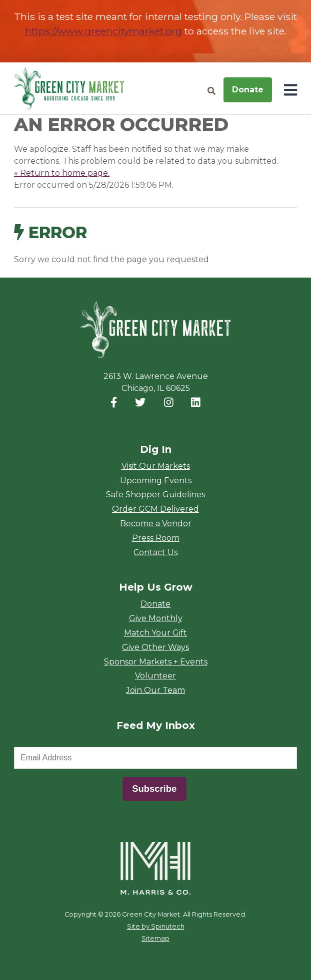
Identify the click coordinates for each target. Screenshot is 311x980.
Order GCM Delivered (155, 509)
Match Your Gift (155, 633)
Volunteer (155, 676)
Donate (248, 90)
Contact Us (155, 552)
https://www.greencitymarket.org (103, 31)
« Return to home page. (62, 173)
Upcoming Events (156, 481)
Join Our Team (155, 690)
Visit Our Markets (156, 466)
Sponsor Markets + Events (156, 662)
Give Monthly (156, 618)
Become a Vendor (156, 523)
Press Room (156, 538)
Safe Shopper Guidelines (155, 494)
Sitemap (155, 938)
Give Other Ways (155, 647)
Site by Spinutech (156, 926)
